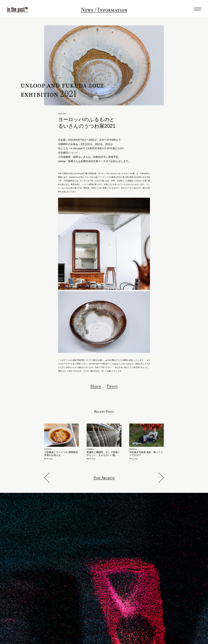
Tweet (112, 386)
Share (96, 386)
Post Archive (104, 478)
